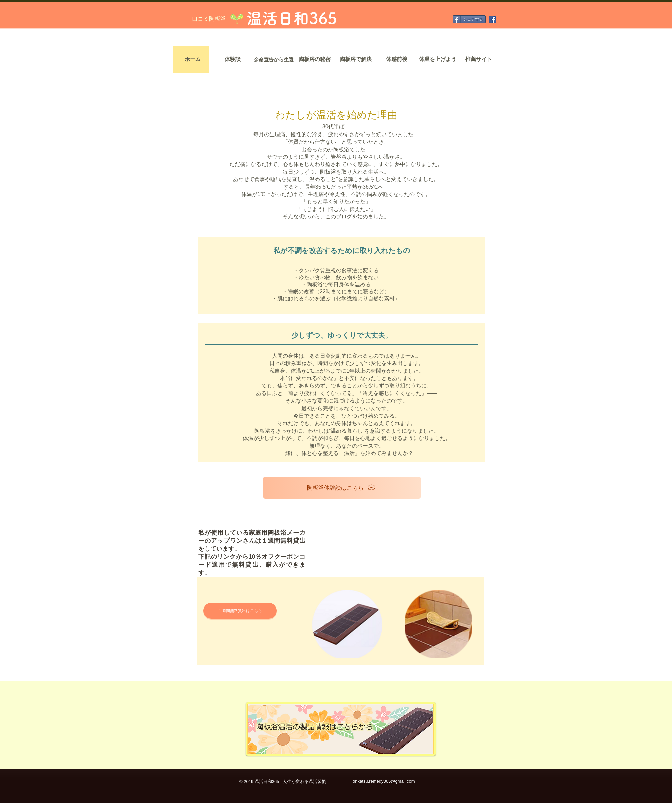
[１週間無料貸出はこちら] (240, 611)
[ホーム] (193, 59)
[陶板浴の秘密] (315, 59)
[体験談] (233, 59)
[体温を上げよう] (438, 59)
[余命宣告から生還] (274, 59)
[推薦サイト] (479, 59)
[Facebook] (493, 20)
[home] (218, 121)
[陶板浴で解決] (356, 59)
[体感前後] (397, 59)
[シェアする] (469, 19)
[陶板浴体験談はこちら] (342, 488)
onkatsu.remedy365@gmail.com (384, 781)
